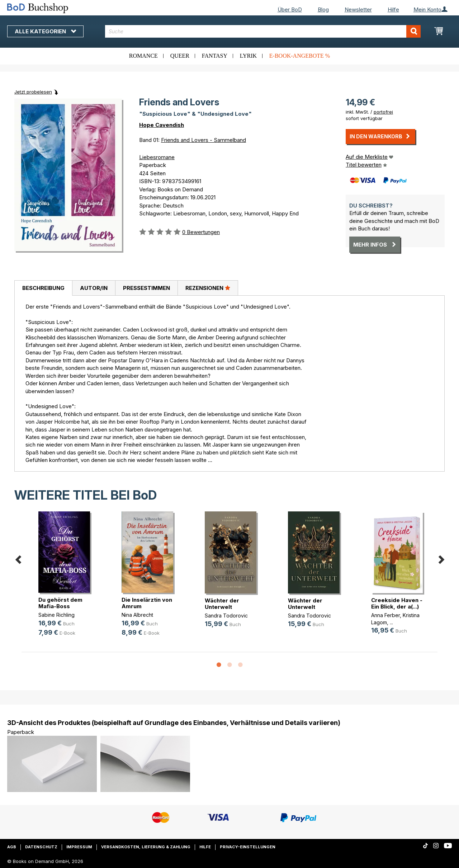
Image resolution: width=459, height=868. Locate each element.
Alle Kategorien (45, 31)
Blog (323, 9)
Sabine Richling (56, 615)
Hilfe (393, 9)
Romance (143, 56)
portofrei (383, 112)
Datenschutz (41, 847)
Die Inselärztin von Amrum (147, 603)
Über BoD (290, 9)
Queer (180, 56)
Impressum (79, 847)
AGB (12, 847)
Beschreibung (43, 288)
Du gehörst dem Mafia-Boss (60, 603)
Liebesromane (157, 157)
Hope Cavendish (162, 125)
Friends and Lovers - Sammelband (204, 140)
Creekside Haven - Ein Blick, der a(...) (397, 603)
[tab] (43, 288)
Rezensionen (208, 288)
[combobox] (263, 31)
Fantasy (215, 56)
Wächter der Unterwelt (222, 604)
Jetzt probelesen (33, 92)
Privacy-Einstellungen (248, 847)
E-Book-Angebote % (300, 56)
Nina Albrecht (137, 615)
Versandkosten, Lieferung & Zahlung (146, 847)
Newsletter (358, 9)
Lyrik (248, 56)
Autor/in (94, 288)
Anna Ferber (385, 615)
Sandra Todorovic (226, 616)
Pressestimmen (146, 288)
